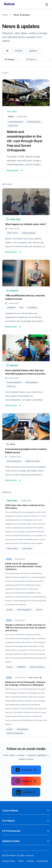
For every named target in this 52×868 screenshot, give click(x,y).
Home (5, 15)
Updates (33, 51)
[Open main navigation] (47, 4)
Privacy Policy (9, 861)
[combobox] (12, 59)
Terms (21, 861)
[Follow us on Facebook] (26, 770)
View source (35, 678)
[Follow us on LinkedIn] (26, 792)
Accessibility (42, 861)
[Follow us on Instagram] (26, 781)
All (7, 51)
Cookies (30, 861)
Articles (19, 51)
